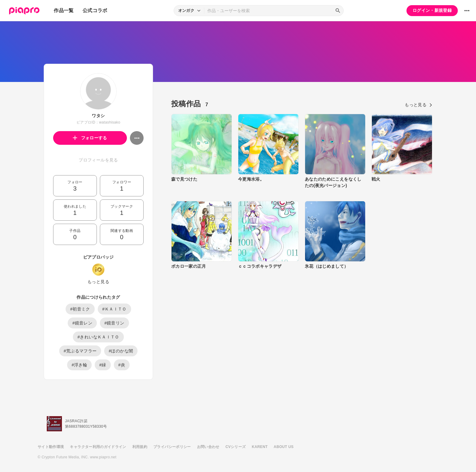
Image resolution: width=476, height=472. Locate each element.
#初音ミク (80, 309)
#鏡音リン (114, 323)
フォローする (90, 138)
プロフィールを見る (98, 160)
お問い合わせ (208, 447)
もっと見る (98, 282)
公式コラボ (95, 10)
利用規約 (140, 447)
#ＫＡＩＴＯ (114, 309)
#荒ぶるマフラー (80, 351)
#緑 (103, 365)
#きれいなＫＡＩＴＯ (98, 337)
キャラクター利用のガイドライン (98, 447)
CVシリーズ (236, 447)
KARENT (260, 447)
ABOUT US (284, 447)
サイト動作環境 (51, 447)
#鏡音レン (82, 323)
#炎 (122, 365)
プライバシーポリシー (172, 447)
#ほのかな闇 (121, 351)
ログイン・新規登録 (432, 10)
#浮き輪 (79, 365)
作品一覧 (64, 10)
